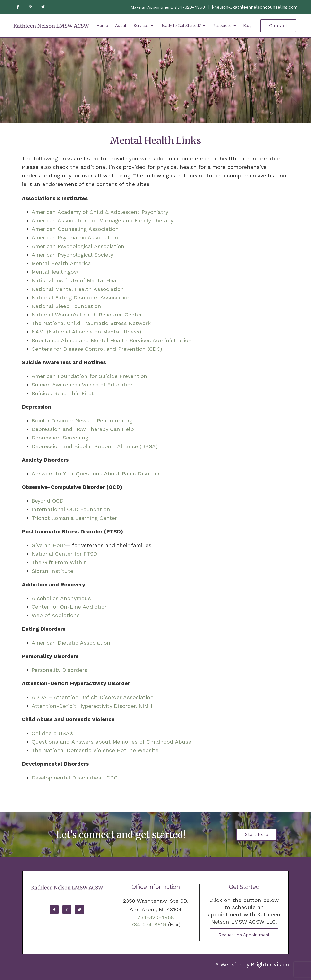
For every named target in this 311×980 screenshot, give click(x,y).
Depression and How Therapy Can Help (83, 429)
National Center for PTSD (65, 554)
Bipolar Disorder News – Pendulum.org (82, 421)
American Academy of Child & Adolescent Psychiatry (100, 212)
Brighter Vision (270, 965)
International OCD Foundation (71, 509)
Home (102, 26)
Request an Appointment (244, 935)
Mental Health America (61, 263)
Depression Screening (60, 438)
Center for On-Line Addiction (70, 607)
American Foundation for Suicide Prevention (89, 376)
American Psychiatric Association (75, 238)
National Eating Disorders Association (81, 298)
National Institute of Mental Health (78, 280)
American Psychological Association (78, 246)
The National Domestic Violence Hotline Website (95, 750)
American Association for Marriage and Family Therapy (102, 221)
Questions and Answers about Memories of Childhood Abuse (111, 742)
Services (141, 26)
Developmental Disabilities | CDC (75, 778)
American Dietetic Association (71, 643)
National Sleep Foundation (66, 306)
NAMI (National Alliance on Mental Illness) (86, 332)
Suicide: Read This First (63, 393)
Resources (222, 26)
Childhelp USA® (53, 733)
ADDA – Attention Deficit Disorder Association (93, 697)
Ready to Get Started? (181, 26)
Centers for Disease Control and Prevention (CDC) (97, 349)
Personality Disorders (59, 670)
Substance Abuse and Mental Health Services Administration (112, 340)
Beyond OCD (48, 501)
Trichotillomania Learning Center (74, 518)
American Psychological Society (72, 255)
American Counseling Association (75, 229)
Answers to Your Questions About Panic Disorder (97, 474)
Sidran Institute (52, 571)
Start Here (257, 835)
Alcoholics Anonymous (61, 598)
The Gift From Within (59, 562)
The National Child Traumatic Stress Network (91, 323)
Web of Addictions (56, 615)
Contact (278, 26)
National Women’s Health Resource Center (87, 315)
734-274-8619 (148, 924)
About (121, 26)
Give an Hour (48, 545)
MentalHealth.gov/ (55, 272)
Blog (247, 26)
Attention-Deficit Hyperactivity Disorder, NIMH (92, 706)
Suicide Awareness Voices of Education (83, 385)
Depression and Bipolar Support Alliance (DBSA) (95, 446)
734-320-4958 (190, 7)
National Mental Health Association (78, 289)
